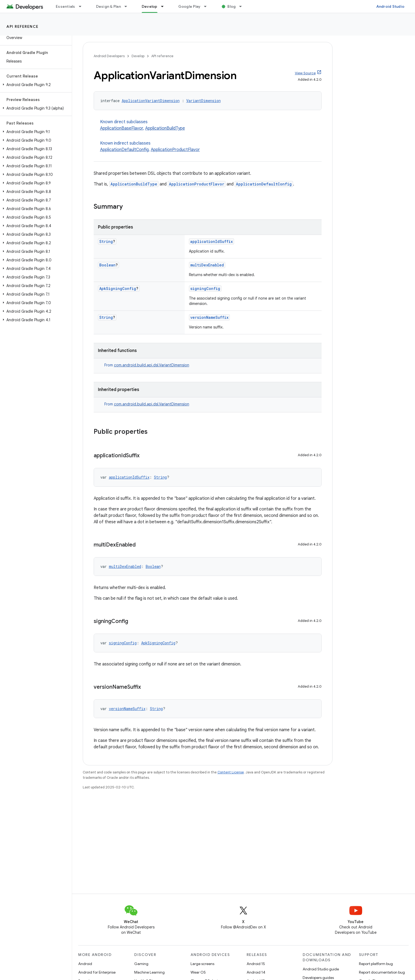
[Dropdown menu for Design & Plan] (128, 6)
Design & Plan (108, 6)
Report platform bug (376, 964)
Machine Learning (149, 972)
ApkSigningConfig (118, 288)
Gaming (141, 964)
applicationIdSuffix (212, 241)
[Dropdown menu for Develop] (165, 6)
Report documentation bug (382, 972)
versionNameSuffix (209, 317)
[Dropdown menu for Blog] (243, 6)
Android (85, 964)
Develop (138, 56)
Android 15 (256, 964)
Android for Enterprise (97, 972)
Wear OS (198, 972)
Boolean (107, 265)
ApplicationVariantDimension (151, 101)
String (106, 241)
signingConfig (205, 288)
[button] (35, 85)
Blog (232, 6)
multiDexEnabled (207, 265)
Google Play (189, 6)
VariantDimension (203, 101)
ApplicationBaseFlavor (122, 128)
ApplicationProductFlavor (175, 150)
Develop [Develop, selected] (150, 6)
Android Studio (390, 6)
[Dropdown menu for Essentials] (82, 6)
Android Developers (109, 56)
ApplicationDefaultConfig (124, 150)
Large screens (202, 964)
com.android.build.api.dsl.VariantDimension (152, 365)
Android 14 (256, 972)
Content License (231, 772)
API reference (23, 26)
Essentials (66, 6)
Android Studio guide (321, 969)
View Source (305, 73)
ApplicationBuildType (165, 128)
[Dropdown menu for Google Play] (208, 6)
